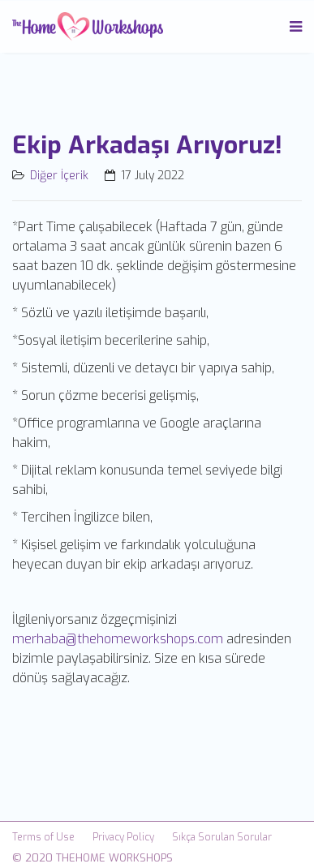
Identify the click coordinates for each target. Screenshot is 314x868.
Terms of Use (43, 837)
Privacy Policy (123, 837)
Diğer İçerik (59, 176)
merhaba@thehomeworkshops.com (118, 639)
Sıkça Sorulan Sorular (222, 837)
